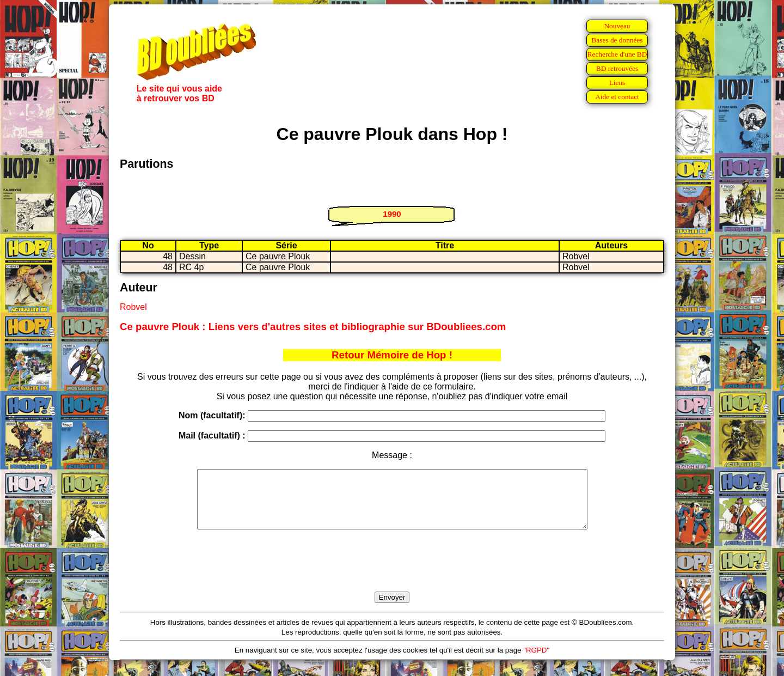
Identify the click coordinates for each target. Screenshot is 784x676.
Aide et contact (617, 97)
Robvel (133, 307)
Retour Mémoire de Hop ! (392, 355)
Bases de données (617, 40)
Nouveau (617, 26)
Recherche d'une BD (617, 54)
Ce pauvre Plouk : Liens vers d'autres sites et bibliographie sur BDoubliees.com (313, 327)
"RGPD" (536, 662)
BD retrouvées (617, 68)
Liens (617, 83)
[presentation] (392, 573)
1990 (392, 214)
